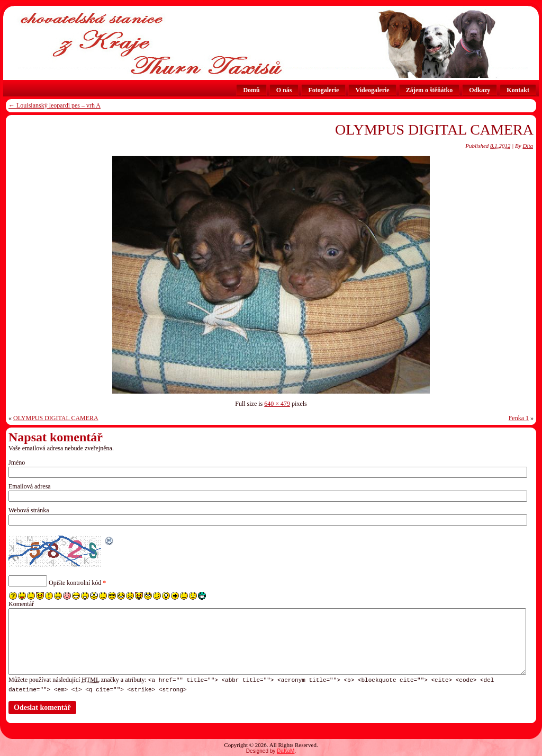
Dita (528, 146)
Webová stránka (29, 510)
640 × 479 (277, 404)
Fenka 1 (519, 418)
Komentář (21, 604)
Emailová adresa (30, 486)
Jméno (17, 463)
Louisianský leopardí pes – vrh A (55, 105)
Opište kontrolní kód (75, 583)
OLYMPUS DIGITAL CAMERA (434, 130)
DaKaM (286, 750)
